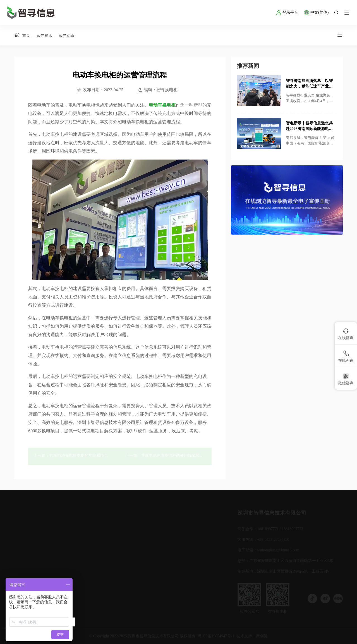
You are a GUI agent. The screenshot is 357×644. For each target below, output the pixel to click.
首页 (26, 36)
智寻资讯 (44, 36)
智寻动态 (66, 36)
